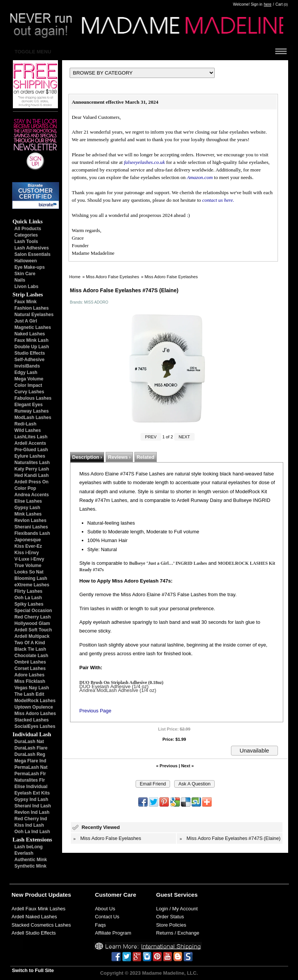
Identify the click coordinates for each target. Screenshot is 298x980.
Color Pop (25, 488)
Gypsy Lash (27, 508)
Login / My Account (177, 909)
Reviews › (119, 457)
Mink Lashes (28, 514)
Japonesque (28, 540)
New (18, 895)
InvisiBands (27, 366)
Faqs (101, 925)
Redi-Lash (25, 424)
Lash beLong (29, 847)
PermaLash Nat (31, 767)
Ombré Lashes (30, 662)
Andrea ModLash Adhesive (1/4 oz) (118, 690)
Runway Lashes (32, 411)
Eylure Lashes (30, 456)
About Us (105, 909)
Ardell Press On (31, 482)
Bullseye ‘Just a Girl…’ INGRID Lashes (168, 563)
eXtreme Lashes (32, 585)
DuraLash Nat (29, 742)
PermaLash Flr (30, 774)
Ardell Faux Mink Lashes (39, 909)
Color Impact (28, 385)
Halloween (26, 261)
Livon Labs (26, 287)
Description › (87, 457)
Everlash (24, 853)
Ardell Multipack (32, 636)
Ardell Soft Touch (33, 630)
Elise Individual (31, 787)
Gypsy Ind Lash (31, 799)
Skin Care (25, 274)
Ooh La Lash (28, 598)
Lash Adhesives (32, 248)
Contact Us (107, 917)
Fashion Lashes (32, 308)
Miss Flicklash (30, 681)
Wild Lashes (28, 430)
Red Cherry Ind (31, 819)
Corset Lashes (30, 668)
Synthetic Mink (30, 866)
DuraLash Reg (30, 754)
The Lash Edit (29, 694)
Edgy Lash (26, 372)
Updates (60, 895)
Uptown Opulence (34, 707)
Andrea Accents (32, 495)
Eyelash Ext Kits (32, 793)
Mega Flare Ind (30, 761)
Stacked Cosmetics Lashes (41, 925)
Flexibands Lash (32, 533)
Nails (20, 280)
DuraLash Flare (31, 748)
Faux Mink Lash (31, 340)
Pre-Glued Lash (31, 450)
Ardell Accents (30, 443)
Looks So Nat (29, 572)
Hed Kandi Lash (32, 475)
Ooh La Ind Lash (32, 832)
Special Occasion (33, 611)
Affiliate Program (113, 933)
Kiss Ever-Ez (28, 546)
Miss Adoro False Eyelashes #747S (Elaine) (234, 838)
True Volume (28, 566)
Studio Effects (30, 353)
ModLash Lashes (33, 418)
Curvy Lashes (29, 392)
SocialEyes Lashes (35, 726)
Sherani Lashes (31, 527)
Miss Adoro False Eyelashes (113, 277)
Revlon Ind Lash (32, 812)
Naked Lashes (30, 334)
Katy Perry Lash (32, 469)
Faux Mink (26, 302)
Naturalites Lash (32, 463)
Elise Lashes (28, 501)
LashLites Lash (31, 437)
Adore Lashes (29, 675)
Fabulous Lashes (33, 398)
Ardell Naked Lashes (34, 917)
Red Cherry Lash (33, 617)
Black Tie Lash (30, 649)
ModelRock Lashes (35, 701)
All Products (28, 229)
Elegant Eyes (29, 405)
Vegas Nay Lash (32, 688)
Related (146, 457)
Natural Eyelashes (34, 315)
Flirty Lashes (28, 591)
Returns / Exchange (178, 933)
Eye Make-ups (30, 267)
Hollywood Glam (32, 623)
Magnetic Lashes (33, 327)
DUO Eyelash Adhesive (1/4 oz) (114, 686)
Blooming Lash (31, 578)
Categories (26, 235)
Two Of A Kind (30, 643)
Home (75, 277)
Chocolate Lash (31, 656)
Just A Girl (26, 321)
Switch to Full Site (33, 970)
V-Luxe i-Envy (29, 559)
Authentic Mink (31, 860)
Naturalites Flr (30, 780)
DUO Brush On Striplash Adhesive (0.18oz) (122, 682)
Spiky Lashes (29, 604)
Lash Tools (26, 241)
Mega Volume (29, 379)
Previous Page (96, 711)
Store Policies (171, 925)
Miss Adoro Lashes (35, 714)
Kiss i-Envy (27, 553)
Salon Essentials (32, 254)
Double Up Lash (32, 347)
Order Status (170, 917)
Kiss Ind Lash (29, 825)
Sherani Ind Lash (33, 806)
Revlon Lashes (30, 520)
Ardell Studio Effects (34, 933)
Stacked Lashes (32, 720)
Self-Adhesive (29, 360)
